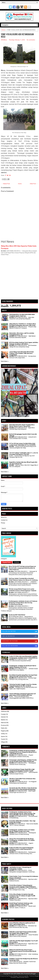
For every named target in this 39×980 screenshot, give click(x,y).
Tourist (3, 739)
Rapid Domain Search (23, 977)
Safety (3, 734)
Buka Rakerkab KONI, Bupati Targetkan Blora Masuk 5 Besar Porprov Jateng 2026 (22, 426)
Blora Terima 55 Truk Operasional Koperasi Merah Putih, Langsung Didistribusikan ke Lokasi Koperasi (22, 568)
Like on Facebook (20, 636)
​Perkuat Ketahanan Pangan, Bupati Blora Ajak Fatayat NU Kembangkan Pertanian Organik (22, 770)
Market (3, 720)
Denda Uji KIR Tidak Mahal (17, 615)
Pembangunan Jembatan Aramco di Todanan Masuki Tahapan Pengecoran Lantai (22, 831)
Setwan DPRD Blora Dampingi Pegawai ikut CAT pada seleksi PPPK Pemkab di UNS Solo (23, 694)
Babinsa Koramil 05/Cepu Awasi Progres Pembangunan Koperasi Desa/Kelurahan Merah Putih (23, 951)
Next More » (5, 361)
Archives (17, 562)
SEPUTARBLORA (18, 974)
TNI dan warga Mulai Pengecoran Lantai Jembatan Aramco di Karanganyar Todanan (22, 590)
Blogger (33, 974)
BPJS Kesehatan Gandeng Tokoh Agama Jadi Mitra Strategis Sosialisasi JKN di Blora (24, 343)
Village (3, 742)
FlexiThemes (9, 976)
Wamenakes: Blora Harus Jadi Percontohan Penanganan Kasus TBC (22, 334)
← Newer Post (6, 184)
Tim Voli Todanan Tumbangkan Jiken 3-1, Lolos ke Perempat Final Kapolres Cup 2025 (24, 454)
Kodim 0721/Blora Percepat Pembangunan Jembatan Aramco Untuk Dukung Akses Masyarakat (21, 849)
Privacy (3, 523)
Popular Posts (7, 562)
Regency (3, 731)
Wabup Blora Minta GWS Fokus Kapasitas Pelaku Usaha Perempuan (19, 247)
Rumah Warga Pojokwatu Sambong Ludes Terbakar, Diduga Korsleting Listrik (21, 904)
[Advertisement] (19, 278)
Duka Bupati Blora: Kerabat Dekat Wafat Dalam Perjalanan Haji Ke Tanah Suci (22, 315)
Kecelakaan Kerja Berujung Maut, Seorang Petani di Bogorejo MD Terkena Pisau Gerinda (23, 676)
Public (3, 728)
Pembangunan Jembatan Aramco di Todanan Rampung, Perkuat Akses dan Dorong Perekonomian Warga (23, 603)
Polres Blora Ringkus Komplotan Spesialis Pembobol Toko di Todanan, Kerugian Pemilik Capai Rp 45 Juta (22, 896)
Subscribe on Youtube (20, 641)
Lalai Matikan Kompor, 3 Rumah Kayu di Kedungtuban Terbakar (20, 868)
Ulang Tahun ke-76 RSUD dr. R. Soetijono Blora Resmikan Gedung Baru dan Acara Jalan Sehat (23, 325)
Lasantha (26, 976)
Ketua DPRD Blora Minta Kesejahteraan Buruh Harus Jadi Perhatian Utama (22, 924)
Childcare (4, 711)
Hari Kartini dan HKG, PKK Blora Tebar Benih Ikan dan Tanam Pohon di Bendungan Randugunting (23, 789)
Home (3, 30)
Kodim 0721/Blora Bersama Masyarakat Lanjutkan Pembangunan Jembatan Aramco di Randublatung (23, 657)
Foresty (3, 714)
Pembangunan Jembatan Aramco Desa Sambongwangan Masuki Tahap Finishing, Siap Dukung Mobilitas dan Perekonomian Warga (22, 813)
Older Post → (34, 184)
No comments (31, 40)
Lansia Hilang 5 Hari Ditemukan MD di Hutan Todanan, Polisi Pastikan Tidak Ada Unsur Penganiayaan (21, 353)
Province (3, 725)
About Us (4, 517)
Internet (3, 717)
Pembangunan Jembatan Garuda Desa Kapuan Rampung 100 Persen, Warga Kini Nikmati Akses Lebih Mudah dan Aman (23, 752)
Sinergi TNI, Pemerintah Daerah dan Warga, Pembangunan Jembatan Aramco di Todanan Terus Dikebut (22, 840)
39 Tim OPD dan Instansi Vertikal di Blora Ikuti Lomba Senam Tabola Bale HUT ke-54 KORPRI (22, 444)
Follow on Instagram (20, 646)
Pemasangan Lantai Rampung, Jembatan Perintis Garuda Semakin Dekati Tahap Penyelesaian (23, 761)
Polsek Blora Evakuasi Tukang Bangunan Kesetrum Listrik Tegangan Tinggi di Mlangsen (22, 886)
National (3, 723)
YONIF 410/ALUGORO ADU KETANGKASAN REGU (17, 35)
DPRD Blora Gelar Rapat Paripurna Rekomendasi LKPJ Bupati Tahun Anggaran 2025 (23, 933)
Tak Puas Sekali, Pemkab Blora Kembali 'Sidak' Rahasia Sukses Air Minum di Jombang (23, 579)
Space (3, 736)
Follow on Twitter (20, 631)
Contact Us (4, 520)
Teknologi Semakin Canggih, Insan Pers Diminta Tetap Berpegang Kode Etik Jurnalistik (23, 685)
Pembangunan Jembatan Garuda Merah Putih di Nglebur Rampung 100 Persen (23, 666)
